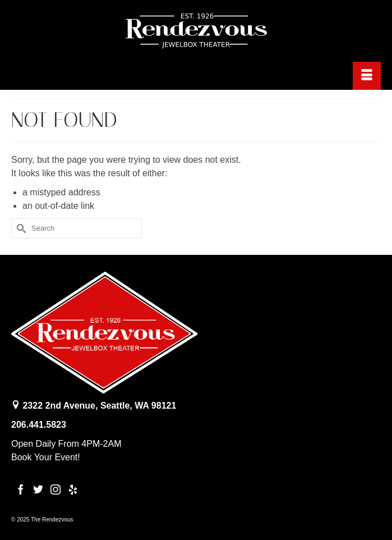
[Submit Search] (20, 228)
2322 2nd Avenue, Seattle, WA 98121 (99, 406)
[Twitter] (38, 490)
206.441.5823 (39, 425)
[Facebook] (21, 490)
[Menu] (367, 76)
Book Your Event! (46, 457)
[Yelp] (73, 490)
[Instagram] (56, 490)
